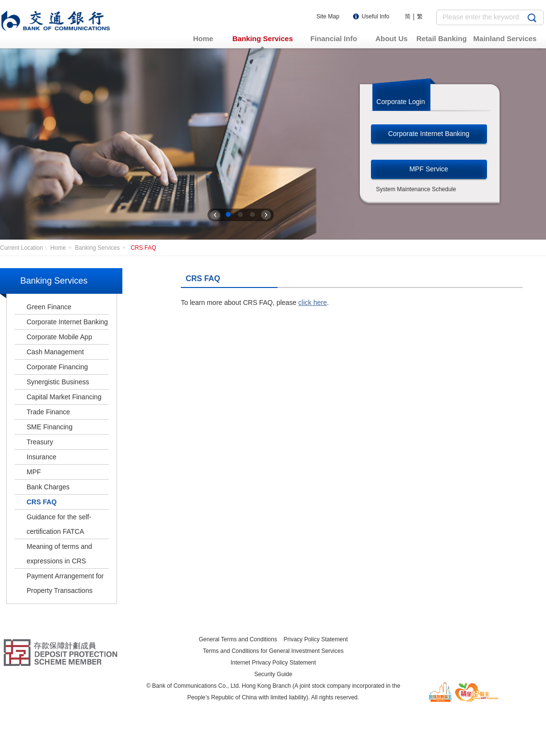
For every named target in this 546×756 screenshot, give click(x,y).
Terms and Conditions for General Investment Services (273, 651)
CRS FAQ (143, 248)
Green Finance (49, 307)
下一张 (266, 215)
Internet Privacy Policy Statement (273, 663)
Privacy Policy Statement (316, 639)
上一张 (215, 215)
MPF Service (428, 169)
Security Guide (273, 674)
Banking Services (102, 248)
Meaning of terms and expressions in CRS (59, 554)
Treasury (40, 442)
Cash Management (55, 352)
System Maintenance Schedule (416, 189)
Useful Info (376, 16)
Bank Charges (48, 487)
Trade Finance (48, 412)
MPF (34, 472)
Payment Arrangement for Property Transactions (65, 583)
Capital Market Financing (64, 397)
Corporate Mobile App (59, 337)
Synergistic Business (58, 382)
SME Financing (50, 427)
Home (63, 248)
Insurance (41, 457)
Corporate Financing (57, 367)
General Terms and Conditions (238, 639)
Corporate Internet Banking (428, 134)
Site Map (328, 16)
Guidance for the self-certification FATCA (59, 524)
